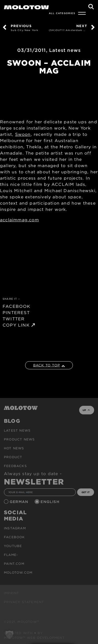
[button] (9, 635)
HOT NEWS (14, 448)
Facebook (15, 537)
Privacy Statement (24, 602)
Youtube (13, 546)
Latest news (65, 50)
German (20, 502)
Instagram (15, 528)
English (51, 502)
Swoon (23, 134)
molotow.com (18, 572)
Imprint (11, 593)
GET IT (86, 492)
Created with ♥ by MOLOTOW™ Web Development (34, 635)
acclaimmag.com (19, 220)
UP (86, 410)
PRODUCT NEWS (19, 439)
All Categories (62, 13)
